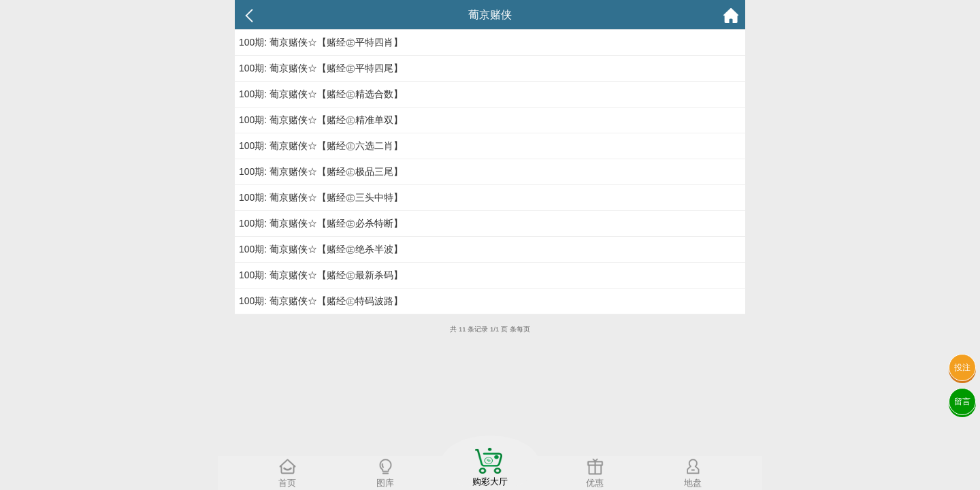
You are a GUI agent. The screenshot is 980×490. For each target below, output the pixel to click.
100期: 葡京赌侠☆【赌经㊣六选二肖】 (321, 146)
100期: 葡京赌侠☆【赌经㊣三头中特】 (321, 197)
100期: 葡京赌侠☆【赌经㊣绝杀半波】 (321, 249)
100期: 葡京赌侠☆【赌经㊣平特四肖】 (321, 42)
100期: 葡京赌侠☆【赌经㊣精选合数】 (321, 94)
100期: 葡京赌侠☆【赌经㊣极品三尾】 (321, 171)
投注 (962, 367)
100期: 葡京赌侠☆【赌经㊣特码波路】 (321, 301)
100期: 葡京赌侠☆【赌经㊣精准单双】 (321, 120)
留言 (962, 402)
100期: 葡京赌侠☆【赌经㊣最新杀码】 (321, 275)
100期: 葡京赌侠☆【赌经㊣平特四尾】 (321, 68)
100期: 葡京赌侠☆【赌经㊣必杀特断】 (321, 223)
